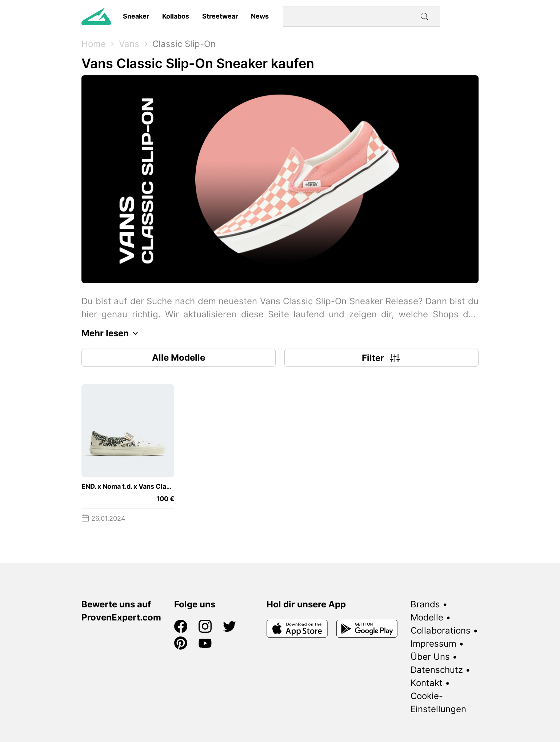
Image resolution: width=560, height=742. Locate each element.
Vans (129, 44)
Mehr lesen (112, 333)
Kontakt (427, 683)
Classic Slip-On (184, 44)
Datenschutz (437, 670)
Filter (382, 358)
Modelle (427, 617)
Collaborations (441, 630)
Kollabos (176, 16)
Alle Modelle (179, 358)
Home (94, 44)
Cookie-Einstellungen (438, 703)
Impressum (433, 644)
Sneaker (136, 16)
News (260, 16)
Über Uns (430, 657)
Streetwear (220, 16)
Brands (425, 604)
